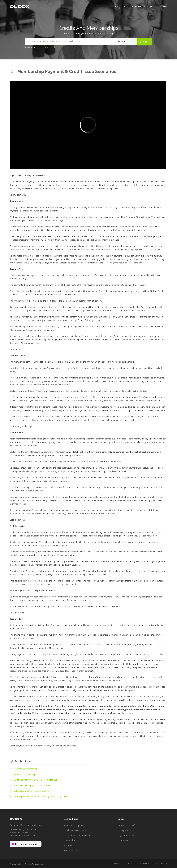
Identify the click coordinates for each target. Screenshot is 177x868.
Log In (164, 6)
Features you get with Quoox (78, 835)
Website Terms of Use (128, 825)
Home (117, 6)
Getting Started (48, 47)
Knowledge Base (80, 33)
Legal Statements (126, 835)
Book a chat (69, 840)
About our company (73, 825)
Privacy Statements (127, 830)
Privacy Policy (16, 864)
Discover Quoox (132, 6)
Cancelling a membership (26, 769)
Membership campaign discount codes (32, 785)
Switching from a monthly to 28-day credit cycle (36, 780)
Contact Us (151, 6)
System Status (70, 850)
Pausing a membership (25, 774)
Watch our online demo (75, 830)
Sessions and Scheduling (102, 33)
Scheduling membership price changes (32, 791)
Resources (69, 845)
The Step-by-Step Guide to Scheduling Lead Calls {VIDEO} (41, 796)
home (67, 33)
